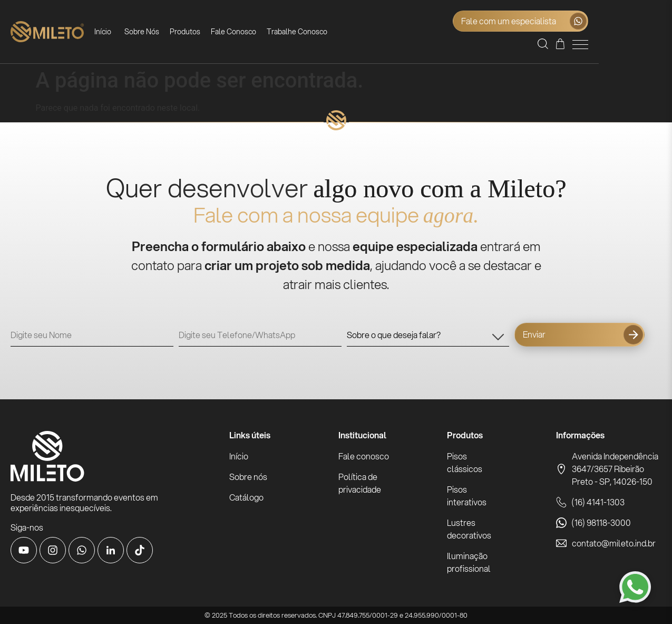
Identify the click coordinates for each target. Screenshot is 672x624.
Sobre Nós (162, 32)
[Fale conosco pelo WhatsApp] (635, 587)
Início (123, 32)
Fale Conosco (254, 32)
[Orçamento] (634, 46)
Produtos (206, 32)
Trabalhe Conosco (318, 32)
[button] (616, 46)
